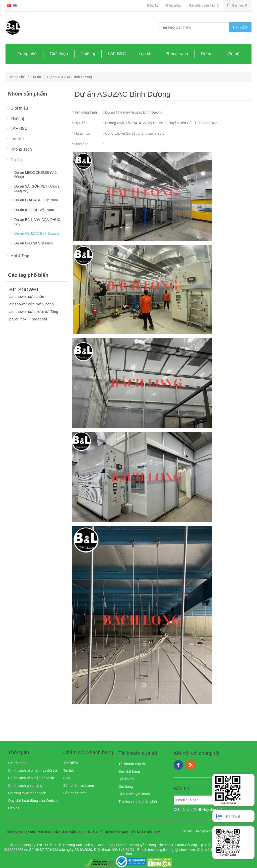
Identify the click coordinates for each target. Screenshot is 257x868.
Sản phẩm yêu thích (134, 794)
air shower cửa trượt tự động (34, 312)
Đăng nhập (174, 6)
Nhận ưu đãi (188, 810)
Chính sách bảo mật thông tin (31, 778)
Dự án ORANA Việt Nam (34, 243)
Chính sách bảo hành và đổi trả (33, 770)
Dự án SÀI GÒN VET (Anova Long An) (37, 188)
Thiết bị (88, 54)
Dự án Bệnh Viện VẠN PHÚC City (37, 222)
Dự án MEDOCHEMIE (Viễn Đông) (36, 175)
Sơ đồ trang (17, 763)
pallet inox (18, 319)
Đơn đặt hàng (129, 771)
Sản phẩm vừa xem (79, 786)
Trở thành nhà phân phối (138, 802)
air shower (24, 289)
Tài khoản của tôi (132, 764)
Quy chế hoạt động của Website (33, 801)
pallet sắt (39, 319)
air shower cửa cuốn (27, 296)
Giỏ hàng (126, 787)
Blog (67, 778)
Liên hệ (232, 54)
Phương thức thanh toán (27, 793)
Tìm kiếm (71, 763)
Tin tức (69, 770)
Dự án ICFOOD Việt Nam (34, 210)
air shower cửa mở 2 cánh (31, 304)
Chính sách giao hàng (25, 786)
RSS (190, 765)
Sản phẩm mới (75, 793)
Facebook (178, 765)
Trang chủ (27, 54)
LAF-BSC (117, 54)
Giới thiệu (59, 54)
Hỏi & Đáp (20, 256)
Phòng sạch (177, 54)
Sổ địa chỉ (126, 779)
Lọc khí (145, 54)
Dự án (207, 54)
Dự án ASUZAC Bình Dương (37, 233)
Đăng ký (153, 6)
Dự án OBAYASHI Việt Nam (36, 200)
